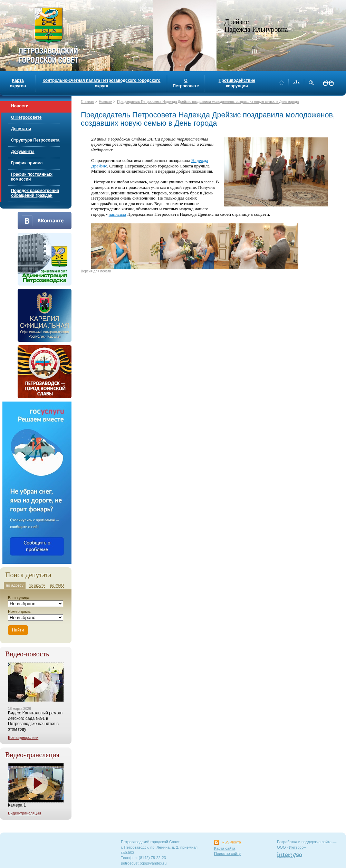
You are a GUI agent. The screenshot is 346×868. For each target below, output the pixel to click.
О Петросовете (186, 83)
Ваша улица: (19, 598)
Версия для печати (96, 271)
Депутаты (21, 129)
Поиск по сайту (227, 853)
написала (118, 214)
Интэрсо (296, 847)
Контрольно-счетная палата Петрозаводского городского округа (101, 83)
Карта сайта (225, 848)
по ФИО (57, 585)
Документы (23, 152)
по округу (37, 585)
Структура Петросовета (35, 140)
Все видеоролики (23, 737)
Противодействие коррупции (237, 83)
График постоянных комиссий (32, 177)
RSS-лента (231, 842)
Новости (20, 106)
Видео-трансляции (25, 813)
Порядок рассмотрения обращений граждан (35, 193)
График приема (27, 163)
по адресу (15, 585)
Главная (87, 102)
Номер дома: (19, 611)
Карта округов (18, 83)
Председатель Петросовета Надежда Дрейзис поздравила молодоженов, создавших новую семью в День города (208, 102)
